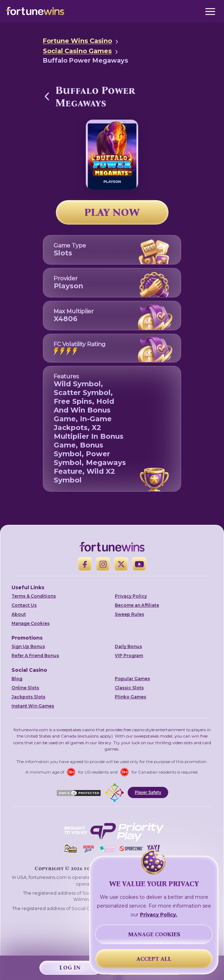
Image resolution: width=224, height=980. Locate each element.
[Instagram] (103, 564)
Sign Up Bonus (28, 646)
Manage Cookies (31, 623)
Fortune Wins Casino (77, 41)
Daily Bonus (128, 646)
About (19, 614)
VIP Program (129, 655)
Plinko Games (130, 697)
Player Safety (148, 792)
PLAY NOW (112, 212)
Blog (17, 679)
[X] (121, 564)
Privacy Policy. (159, 915)
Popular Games (132, 679)
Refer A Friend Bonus (35, 655)
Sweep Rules (129, 614)
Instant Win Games (33, 706)
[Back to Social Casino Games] (47, 96)
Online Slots (25, 688)
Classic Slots (129, 688)
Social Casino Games (77, 51)
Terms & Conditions (34, 596)
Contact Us (24, 605)
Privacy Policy (131, 596)
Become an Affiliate (137, 605)
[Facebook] (85, 564)
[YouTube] (139, 564)
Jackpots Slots (28, 697)
